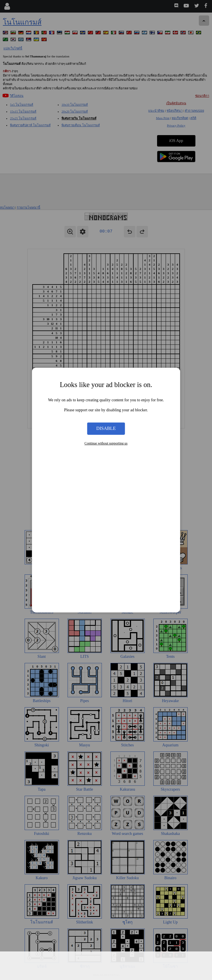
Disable (106, 429)
